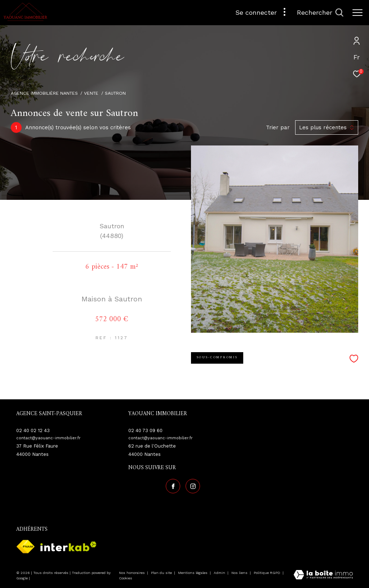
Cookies (126, 577)
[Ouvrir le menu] (357, 13)
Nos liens (240, 572)
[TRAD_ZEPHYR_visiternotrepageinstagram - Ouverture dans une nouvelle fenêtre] (192, 485)
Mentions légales (193, 572)
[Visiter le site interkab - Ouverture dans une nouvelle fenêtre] (68, 546)
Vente (91, 93)
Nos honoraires (132, 572)
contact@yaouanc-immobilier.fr (48, 438)
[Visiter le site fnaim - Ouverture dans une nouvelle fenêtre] (26, 546)
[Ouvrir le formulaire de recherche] (320, 13)
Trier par (278, 127)
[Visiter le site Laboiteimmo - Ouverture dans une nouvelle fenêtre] (323, 574)
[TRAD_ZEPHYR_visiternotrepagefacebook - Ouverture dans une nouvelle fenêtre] (172, 485)
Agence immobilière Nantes (44, 93)
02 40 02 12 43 (33, 430)
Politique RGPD (267, 572)
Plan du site (162, 572)
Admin (220, 572)
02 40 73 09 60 (145, 430)
